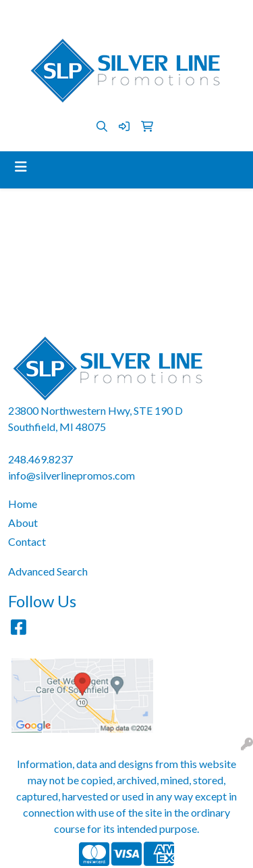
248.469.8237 (55, 15)
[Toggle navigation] (21, 167)
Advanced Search (48, 571)
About (23, 522)
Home (23, 504)
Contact (27, 541)
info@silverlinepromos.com (160, 15)
